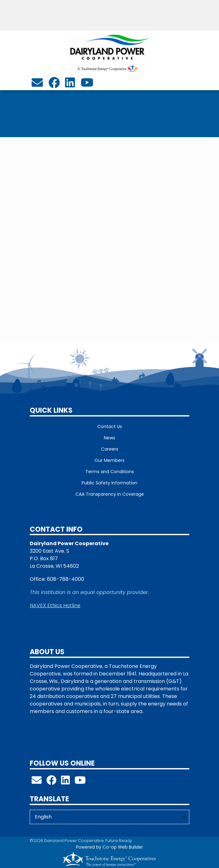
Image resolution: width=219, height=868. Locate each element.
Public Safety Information (109, 483)
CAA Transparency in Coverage (110, 494)
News (109, 438)
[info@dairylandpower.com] (37, 85)
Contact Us (110, 426)
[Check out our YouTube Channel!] (80, 782)
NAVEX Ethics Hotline (55, 605)
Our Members (109, 460)
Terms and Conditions (110, 472)
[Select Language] (109, 817)
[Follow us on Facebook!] (51, 782)
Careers (110, 449)
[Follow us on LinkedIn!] (65, 782)
